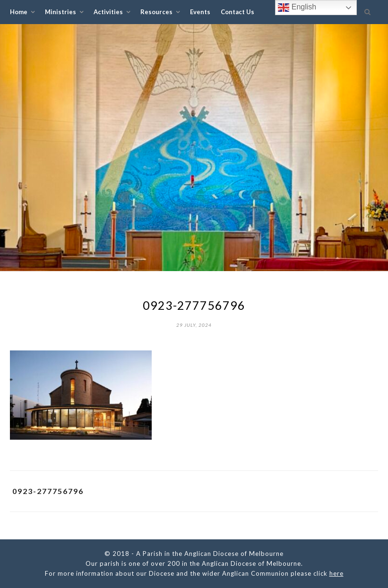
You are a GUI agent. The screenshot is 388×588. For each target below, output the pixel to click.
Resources (156, 12)
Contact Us (237, 12)
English (297, 8)
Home (19, 12)
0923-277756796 (48, 491)
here (336, 573)
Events (200, 12)
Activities (108, 12)
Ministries (60, 12)
